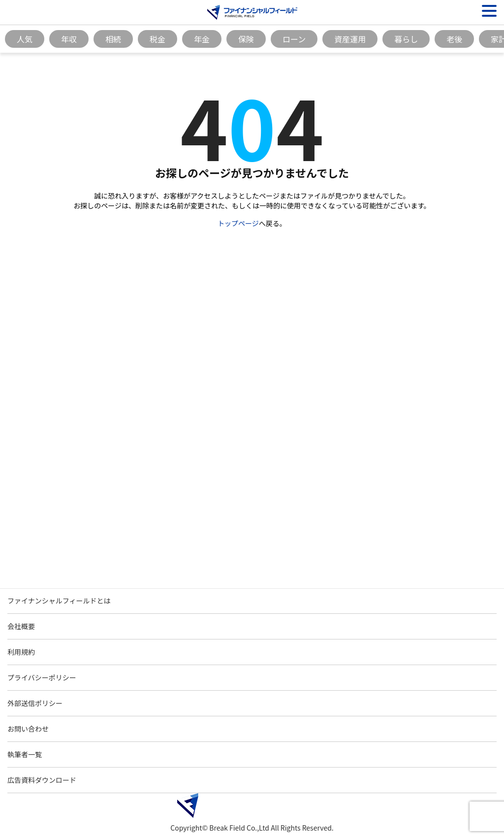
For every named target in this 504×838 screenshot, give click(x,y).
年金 (202, 39)
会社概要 (21, 626)
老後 (454, 39)
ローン (294, 39)
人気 (25, 39)
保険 (246, 39)
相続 (113, 39)
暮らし (406, 39)
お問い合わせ (28, 729)
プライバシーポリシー (42, 677)
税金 (157, 39)
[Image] (252, 12)
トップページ (238, 223)
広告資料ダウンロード (42, 780)
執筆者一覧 (25, 754)
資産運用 (350, 39)
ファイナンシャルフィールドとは (59, 601)
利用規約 (21, 652)
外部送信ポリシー (35, 703)
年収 (69, 39)
